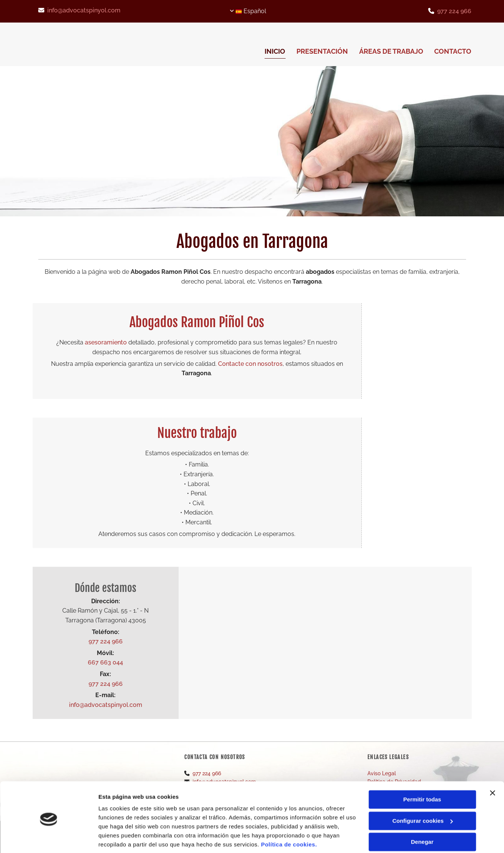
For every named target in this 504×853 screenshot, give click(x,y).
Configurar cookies (422, 793)
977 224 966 (454, 11)
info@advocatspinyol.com (84, 10)
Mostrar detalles (120, 838)
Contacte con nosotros (250, 364)
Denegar (422, 815)
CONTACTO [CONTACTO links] (453, 51)
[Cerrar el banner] (492, 766)
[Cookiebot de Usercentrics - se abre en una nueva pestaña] (49, 838)
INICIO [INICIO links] (275, 51)
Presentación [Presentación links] (322, 51)
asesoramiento (106, 342)
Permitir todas (422, 772)
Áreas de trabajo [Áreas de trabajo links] (391, 51)
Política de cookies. (289, 818)
